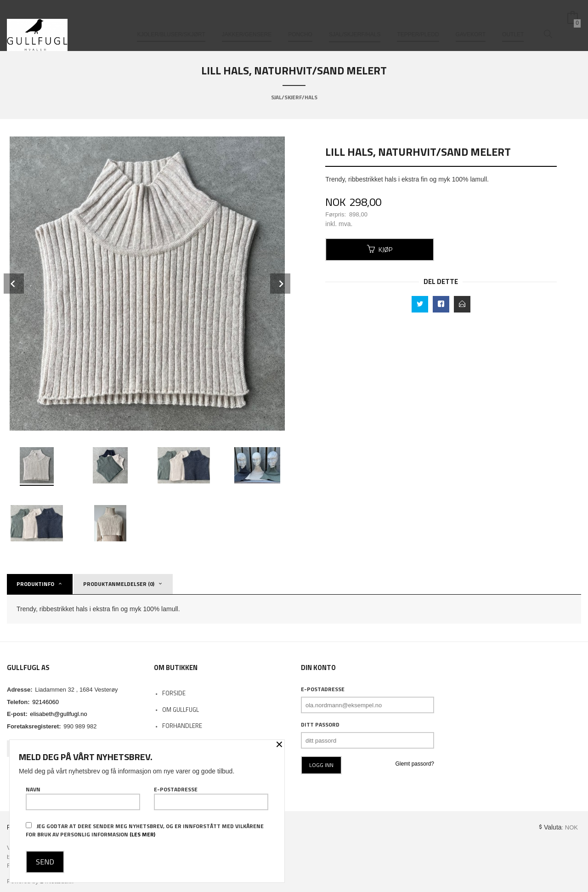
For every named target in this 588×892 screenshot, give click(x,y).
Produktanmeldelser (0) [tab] (119, 584)
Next (280, 284)
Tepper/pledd (418, 22)
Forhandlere (182, 726)
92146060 (45, 702)
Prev (14, 284)
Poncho (300, 22)
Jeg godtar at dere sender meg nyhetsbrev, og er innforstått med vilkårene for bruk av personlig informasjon (145, 830)
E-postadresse (323, 689)
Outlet (513, 22)
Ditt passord (320, 725)
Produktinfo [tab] (35, 584)
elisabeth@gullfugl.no (58, 714)
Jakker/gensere (247, 22)
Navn (83, 798)
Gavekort (471, 22)
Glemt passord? (415, 764)
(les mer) (142, 834)
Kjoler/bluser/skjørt (171, 22)
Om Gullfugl (181, 710)
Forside (174, 693)
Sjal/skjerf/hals (355, 22)
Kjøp (380, 249)
